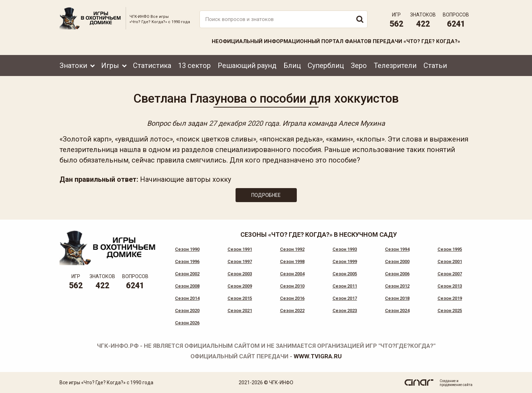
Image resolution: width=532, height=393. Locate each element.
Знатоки (73, 65)
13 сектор (194, 65)
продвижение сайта (456, 385)
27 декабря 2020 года (244, 123)
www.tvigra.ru (318, 356)
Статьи (435, 65)
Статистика (152, 65)
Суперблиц (326, 65)
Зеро (359, 65)
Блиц (292, 65)
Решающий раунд (247, 65)
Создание (448, 381)
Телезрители (395, 65)
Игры (110, 65)
